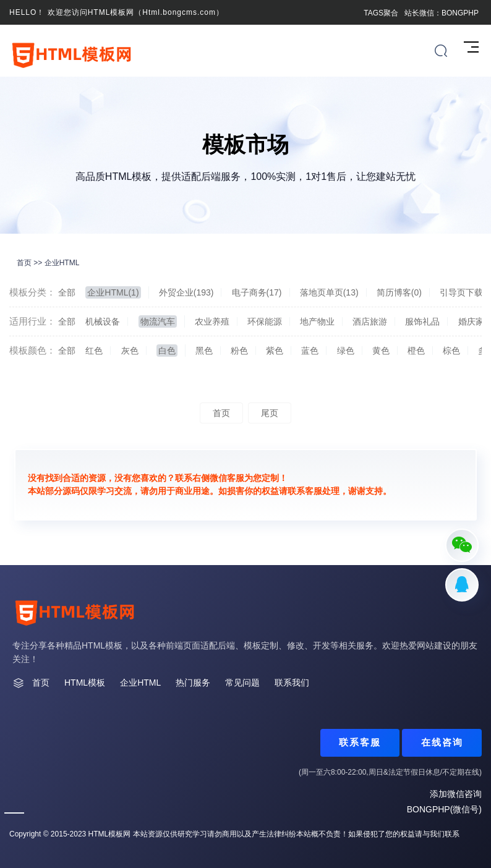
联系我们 (292, 683)
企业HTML (62, 263)
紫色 (275, 351)
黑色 (204, 351)
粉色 (239, 351)
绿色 (346, 351)
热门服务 (193, 683)
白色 (167, 351)
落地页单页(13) (329, 292)
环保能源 (265, 321)
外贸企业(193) (186, 292)
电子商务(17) (257, 292)
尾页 (270, 413)
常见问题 (242, 683)
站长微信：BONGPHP (442, 13)
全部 (67, 292)
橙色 (416, 351)
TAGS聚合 (381, 13)
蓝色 (310, 351)
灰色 (130, 351)
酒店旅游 (370, 321)
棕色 (451, 351)
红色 (94, 351)
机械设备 (103, 321)
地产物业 (317, 321)
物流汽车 (158, 321)
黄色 (381, 351)
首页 (24, 263)
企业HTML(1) (113, 292)
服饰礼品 (422, 321)
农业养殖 (212, 321)
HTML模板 (85, 683)
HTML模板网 (110, 834)
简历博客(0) (399, 292)
